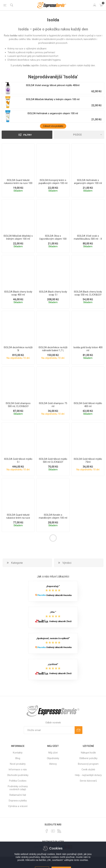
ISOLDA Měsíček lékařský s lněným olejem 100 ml (53, 99)
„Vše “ (53, 612)
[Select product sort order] (79, 135)
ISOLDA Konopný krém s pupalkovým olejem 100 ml (53, 182)
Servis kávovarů (88, 781)
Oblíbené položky (88, 758)
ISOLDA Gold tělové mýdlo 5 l (18, 460)
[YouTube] (53, 831)
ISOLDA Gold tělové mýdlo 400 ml (88, 405)
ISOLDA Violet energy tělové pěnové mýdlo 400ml (53, 85)
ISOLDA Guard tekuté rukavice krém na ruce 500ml (18, 518)
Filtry (28, 135)
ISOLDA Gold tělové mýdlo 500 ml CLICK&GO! (53, 460)
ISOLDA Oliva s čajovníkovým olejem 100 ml (53, 239)
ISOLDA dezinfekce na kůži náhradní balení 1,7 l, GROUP (53, 350)
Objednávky (53, 758)
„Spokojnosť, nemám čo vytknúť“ (53, 639)
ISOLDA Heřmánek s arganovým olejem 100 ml (53, 113)
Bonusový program (88, 764)
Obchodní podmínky (18, 775)
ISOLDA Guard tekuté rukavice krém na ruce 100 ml (18, 183)
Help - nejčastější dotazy (88, 775)
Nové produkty (18, 764)
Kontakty (18, 753)
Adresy (53, 764)
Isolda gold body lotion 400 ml (88, 349)
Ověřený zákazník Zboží (60, 621)
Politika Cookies (18, 781)
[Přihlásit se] (49, 730)
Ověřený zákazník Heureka (59, 595)
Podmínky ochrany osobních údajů (18, 788)
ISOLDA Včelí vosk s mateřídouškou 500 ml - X (88, 237)
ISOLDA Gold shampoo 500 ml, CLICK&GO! (18, 405)
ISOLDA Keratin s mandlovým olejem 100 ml (53, 516)
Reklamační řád (18, 795)
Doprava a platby (18, 801)
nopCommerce (60, 863)
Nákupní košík (88, 753)
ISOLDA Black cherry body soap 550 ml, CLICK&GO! (88, 293)
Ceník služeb (88, 769)
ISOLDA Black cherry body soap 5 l (53, 293)
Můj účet (53, 753)
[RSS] (59, 831)
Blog (18, 758)
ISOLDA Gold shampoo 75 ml (53, 405)
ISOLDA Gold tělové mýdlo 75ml (88, 460)
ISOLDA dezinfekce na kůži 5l (18, 349)
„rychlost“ (53, 664)
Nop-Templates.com (60, 867)
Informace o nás (18, 769)
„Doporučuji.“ (53, 586)
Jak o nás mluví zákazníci (53, 577)
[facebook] (47, 831)
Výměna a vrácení (18, 806)
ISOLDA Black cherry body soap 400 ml (18, 293)
